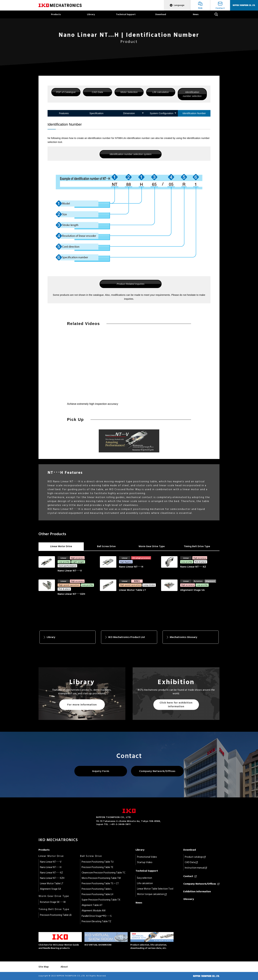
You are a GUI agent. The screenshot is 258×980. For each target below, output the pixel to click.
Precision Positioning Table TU (98, 862)
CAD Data (97, 92)
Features (64, 113)
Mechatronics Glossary (183, 637)
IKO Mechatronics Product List (127, 637)
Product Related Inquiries (130, 284)
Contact (190, 876)
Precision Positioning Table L (97, 889)
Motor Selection (129, 92)
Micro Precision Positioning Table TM (101, 878)
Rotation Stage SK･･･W (53, 902)
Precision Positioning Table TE (97, 867)
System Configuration (161, 113)
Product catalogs (195, 857)
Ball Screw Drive (106, 546)
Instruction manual (196, 868)
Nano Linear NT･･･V (51, 862)
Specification (96, 113)
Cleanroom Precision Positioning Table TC (103, 873)
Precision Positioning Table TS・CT (100, 884)
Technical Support (126, 14)
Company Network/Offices (157, 771)
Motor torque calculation (152, 894)
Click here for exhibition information (176, 704)
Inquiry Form (101, 771)
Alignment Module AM (94, 911)
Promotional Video (147, 857)
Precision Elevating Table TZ (96, 921)
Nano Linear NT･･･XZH (52, 878)
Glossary (189, 899)
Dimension (129, 113)
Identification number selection (192, 94)
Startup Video (145, 862)
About (64, 967)
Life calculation (161, 92)
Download (161, 14)
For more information (82, 705)
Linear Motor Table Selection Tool (155, 889)
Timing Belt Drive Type (197, 546)
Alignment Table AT (92, 905)
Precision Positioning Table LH (97, 894)
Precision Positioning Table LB (56, 915)
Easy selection (145, 878)
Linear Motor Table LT (52, 884)
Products (56, 14)
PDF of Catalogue (66, 92)
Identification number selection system (130, 154)
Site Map (44, 967)
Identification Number (194, 113)
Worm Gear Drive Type (152, 546)
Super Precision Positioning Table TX (101, 900)
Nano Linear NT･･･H (51, 867)
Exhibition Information (197, 891)
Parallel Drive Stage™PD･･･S (97, 916)
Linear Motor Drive (61, 546)
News (196, 14)
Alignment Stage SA (51, 889)
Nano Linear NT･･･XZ (51, 873)
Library (91, 14)
